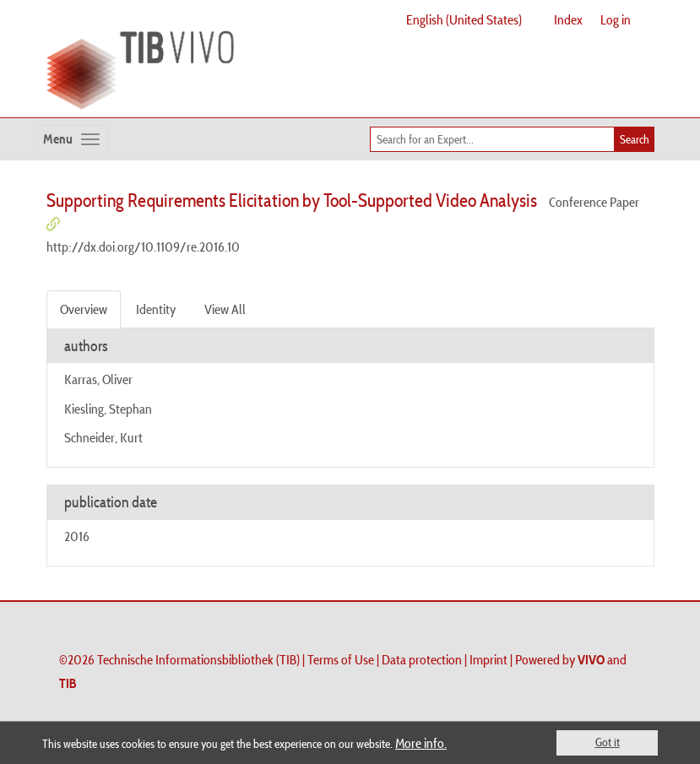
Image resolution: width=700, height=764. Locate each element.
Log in (616, 19)
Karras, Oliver (98, 379)
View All (225, 309)
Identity (156, 309)
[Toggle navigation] (71, 139)
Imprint (488, 659)
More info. (421, 743)
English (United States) (464, 19)
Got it (608, 742)
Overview (84, 309)
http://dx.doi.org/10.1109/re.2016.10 (143, 247)
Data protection (422, 659)
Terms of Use (341, 659)
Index (568, 19)
